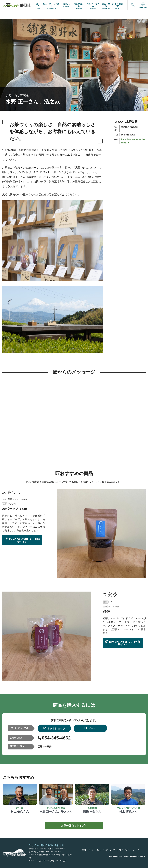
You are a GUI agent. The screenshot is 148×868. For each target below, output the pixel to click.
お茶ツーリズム (93, 6)
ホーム (39, 6)
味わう (67, 5)
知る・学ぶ (106, 6)
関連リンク (88, 850)
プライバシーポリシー (131, 850)
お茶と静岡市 (118, 6)
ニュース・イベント (51, 6)
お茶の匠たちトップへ (74, 826)
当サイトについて (106, 850)
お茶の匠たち (79, 6)
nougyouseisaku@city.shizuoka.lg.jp (51, 861)
